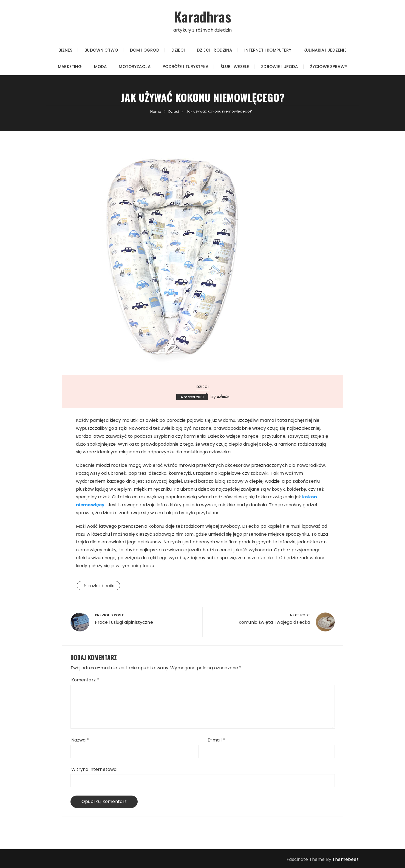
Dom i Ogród (145, 50)
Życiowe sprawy (329, 66)
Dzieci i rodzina (214, 50)
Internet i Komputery (268, 50)
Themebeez (345, 859)
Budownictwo (101, 50)
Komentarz (85, 680)
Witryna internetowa (94, 769)
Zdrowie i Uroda (279, 66)
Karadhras (202, 16)
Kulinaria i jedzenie (325, 50)
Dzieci (178, 50)
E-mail (216, 740)
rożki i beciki (101, 585)
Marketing (70, 66)
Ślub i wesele (235, 66)
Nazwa (80, 740)
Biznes (65, 50)
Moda (100, 66)
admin (223, 396)
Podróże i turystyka (185, 66)
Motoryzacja (135, 66)
